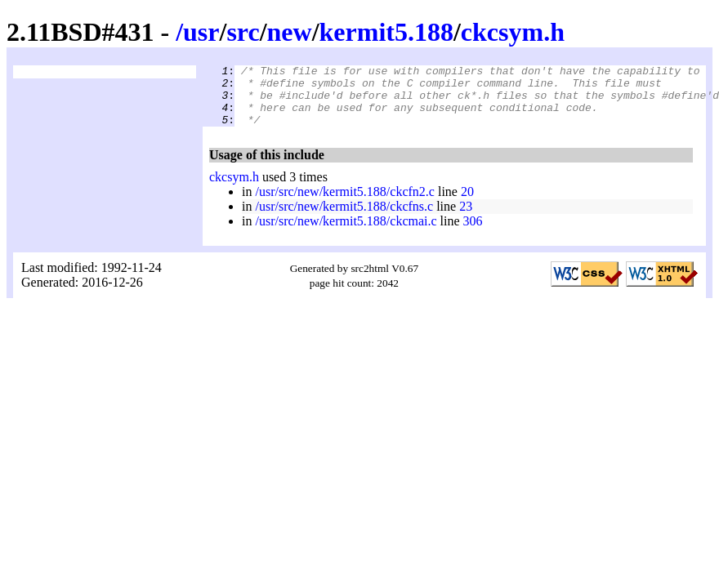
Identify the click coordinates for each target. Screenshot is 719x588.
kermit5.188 (386, 32)
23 (466, 218)
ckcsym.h (513, 32)
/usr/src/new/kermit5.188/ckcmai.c (346, 233)
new (290, 32)
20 (467, 204)
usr (201, 32)
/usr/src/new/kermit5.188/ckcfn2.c (345, 204)
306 (473, 233)
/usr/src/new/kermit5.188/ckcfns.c (344, 218)
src (243, 32)
